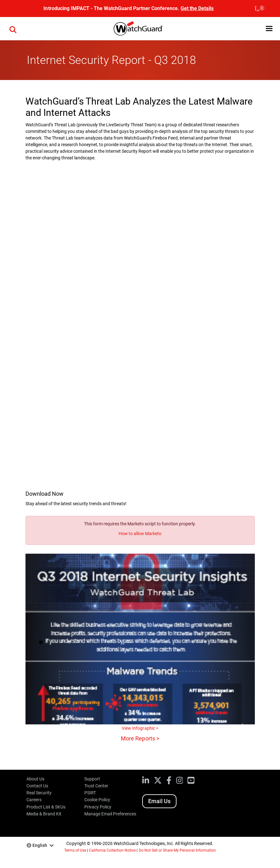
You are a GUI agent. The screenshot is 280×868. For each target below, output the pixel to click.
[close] (260, 9)
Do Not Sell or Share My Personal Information (177, 850)
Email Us (159, 801)
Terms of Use (75, 850)
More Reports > (140, 738)
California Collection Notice (112, 850)
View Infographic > (140, 728)
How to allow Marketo (140, 534)
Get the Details (197, 8)
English (40, 845)
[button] (13, 29)
